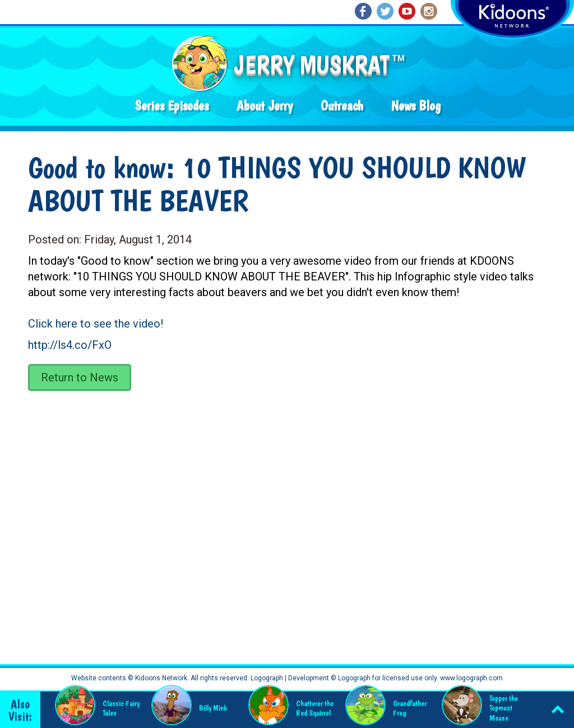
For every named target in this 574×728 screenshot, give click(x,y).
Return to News (80, 377)
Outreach (342, 106)
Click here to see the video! (96, 324)
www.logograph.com (471, 678)
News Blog (416, 106)
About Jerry (265, 106)
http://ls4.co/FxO (70, 345)
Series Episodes (172, 106)
